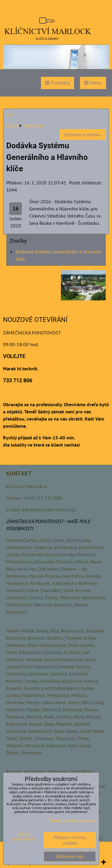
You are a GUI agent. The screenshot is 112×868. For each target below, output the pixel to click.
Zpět (10, 115)
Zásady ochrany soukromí (72, 821)
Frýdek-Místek (20, 631)
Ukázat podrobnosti (24, 836)
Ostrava (14, 540)
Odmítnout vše (70, 856)
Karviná (14, 771)
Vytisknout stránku (83, 135)
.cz (45, 486)
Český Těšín (80, 771)
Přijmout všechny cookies (70, 840)
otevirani (56, 308)
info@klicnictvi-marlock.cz (49, 510)
